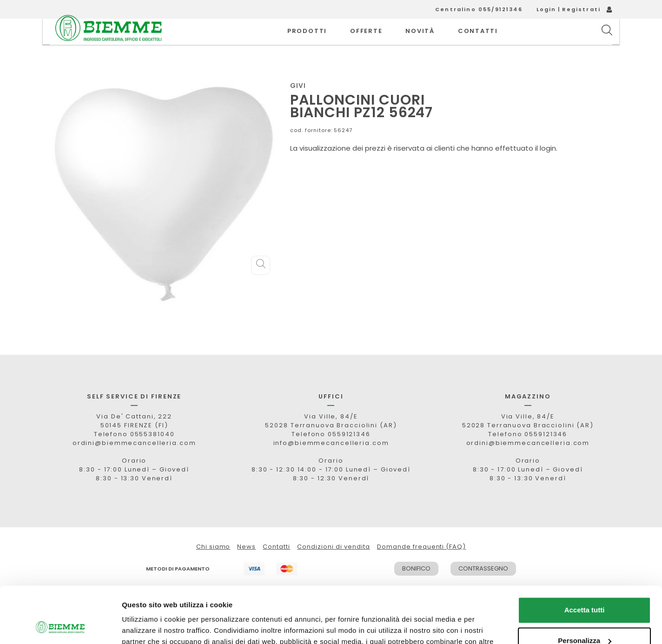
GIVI (298, 106)
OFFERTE (366, 42)
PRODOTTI (307, 42)
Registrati (581, 9)
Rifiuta (585, 618)
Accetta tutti (585, 557)
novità (420, 42)
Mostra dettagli (147, 626)
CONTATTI (478, 42)
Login (546, 9)
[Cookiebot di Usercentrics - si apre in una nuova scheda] (60, 626)
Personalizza (585, 588)
